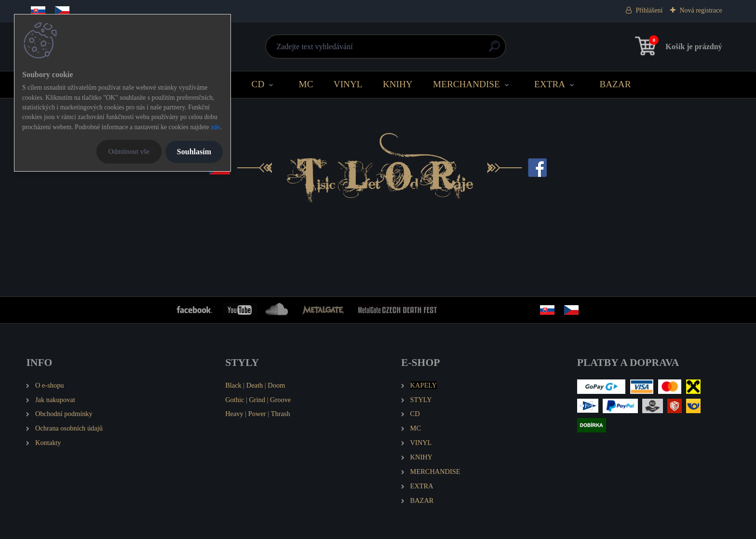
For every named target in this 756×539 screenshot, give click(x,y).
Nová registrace (701, 10)
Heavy (234, 414)
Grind (257, 400)
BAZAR (615, 84)
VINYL (348, 84)
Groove (280, 400)
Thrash (281, 414)
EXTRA (550, 84)
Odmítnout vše (129, 151)
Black (233, 385)
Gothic (235, 400)
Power (257, 414)
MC (306, 84)
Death (255, 385)
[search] (494, 50)
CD (258, 84)
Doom (276, 385)
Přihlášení (649, 10)
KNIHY (398, 84)
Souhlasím (194, 152)
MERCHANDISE (466, 84)
